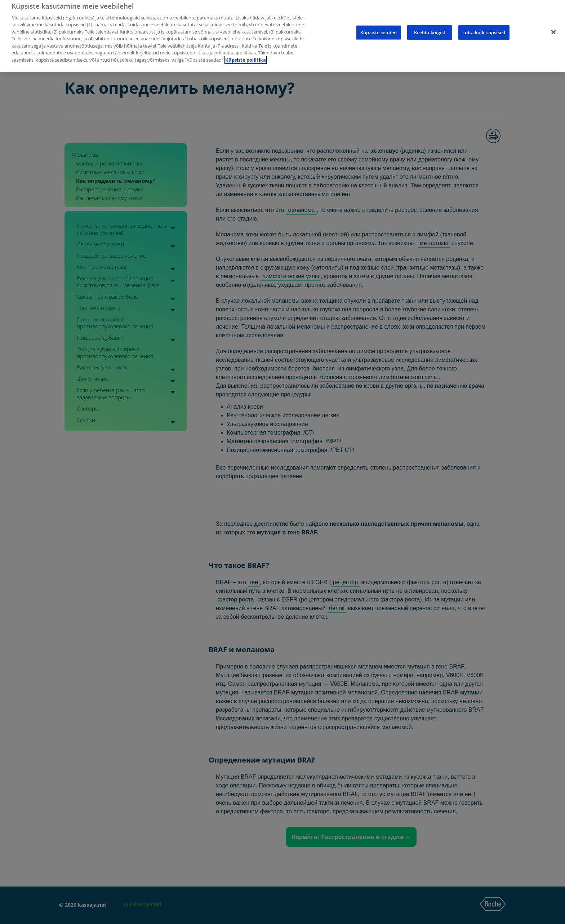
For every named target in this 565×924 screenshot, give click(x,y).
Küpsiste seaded (379, 25)
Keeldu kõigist (430, 25)
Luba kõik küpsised (484, 25)
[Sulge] (553, 25)
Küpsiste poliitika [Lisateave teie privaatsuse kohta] (246, 53)
